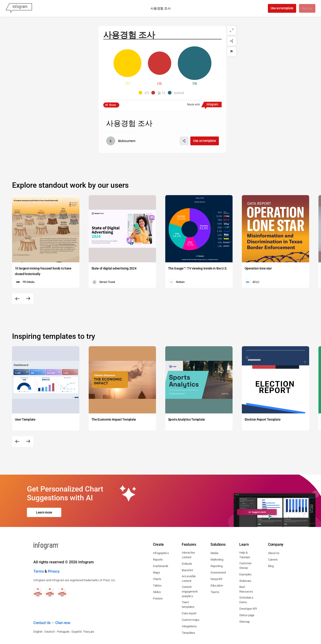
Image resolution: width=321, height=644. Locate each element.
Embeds (187, 544)
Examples (245, 554)
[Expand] (232, 30)
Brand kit (187, 550)
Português (63, 612)
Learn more (44, 502)
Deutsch (50, 612)
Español (76, 612)
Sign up (307, 9)
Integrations (189, 606)
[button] (145, 93)
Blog (271, 546)
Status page (247, 595)
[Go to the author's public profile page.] (121, 141)
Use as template (282, 8)
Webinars (245, 561)
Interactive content (188, 535)
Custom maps (191, 600)
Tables (157, 566)
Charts (157, 559)
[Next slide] (28, 299)
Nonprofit (216, 559)
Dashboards (161, 546)
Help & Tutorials (245, 535)
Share (113, 105)
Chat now (63, 603)
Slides (157, 572)
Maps (157, 553)
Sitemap (245, 602)
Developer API (248, 589)
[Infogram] (19, 8)
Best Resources (246, 569)
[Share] (232, 41)
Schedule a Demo (246, 580)
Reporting (216, 546)
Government (218, 553)
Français (89, 612)
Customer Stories (245, 546)
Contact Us (42, 603)
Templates (188, 613)
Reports (158, 540)
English (38, 612)
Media (214, 533)
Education (217, 566)
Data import (189, 593)
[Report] (232, 52)
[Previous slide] (17, 299)
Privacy (54, 551)
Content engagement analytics (190, 572)
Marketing (217, 540)
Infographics (161, 533)
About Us (274, 533)
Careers (273, 540)
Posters (158, 579)
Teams (215, 572)
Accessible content (189, 559)
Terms (39, 551)
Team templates (188, 585)
